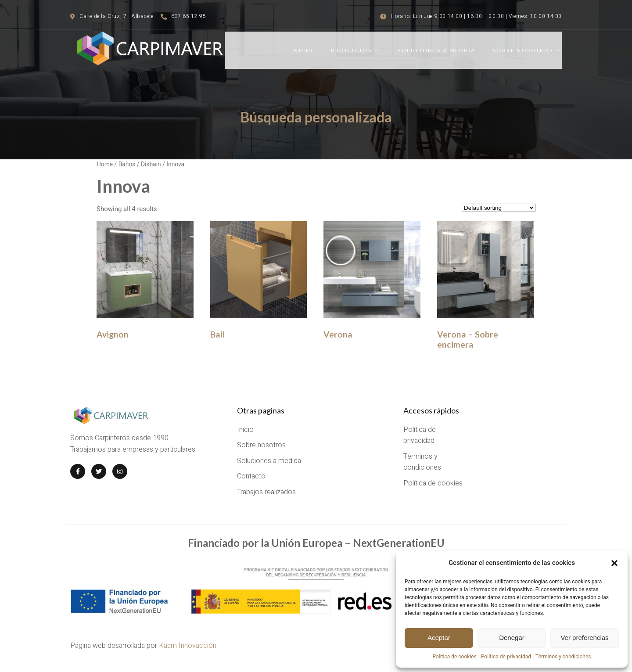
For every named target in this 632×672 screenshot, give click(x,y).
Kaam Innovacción (188, 646)
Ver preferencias (584, 638)
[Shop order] (499, 208)
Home (105, 164)
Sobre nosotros (527, 50)
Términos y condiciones (563, 657)
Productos (355, 50)
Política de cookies (454, 657)
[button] (614, 563)
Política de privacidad (506, 657)
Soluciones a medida (436, 50)
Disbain (151, 164)
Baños (127, 164)
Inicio (302, 50)
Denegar (512, 638)
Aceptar (439, 638)
